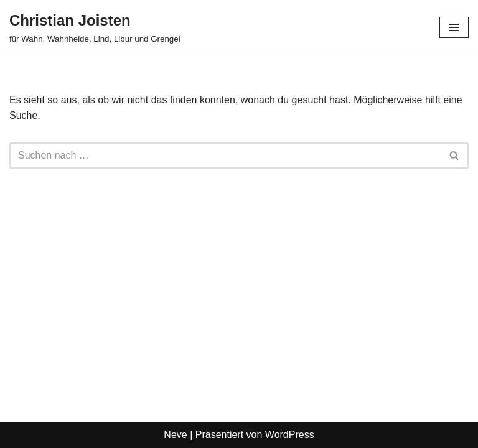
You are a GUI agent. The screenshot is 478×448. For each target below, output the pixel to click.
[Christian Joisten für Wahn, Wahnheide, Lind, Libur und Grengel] (95, 27)
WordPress (290, 435)
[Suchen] (225, 156)
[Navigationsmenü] (454, 27)
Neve (175, 435)
